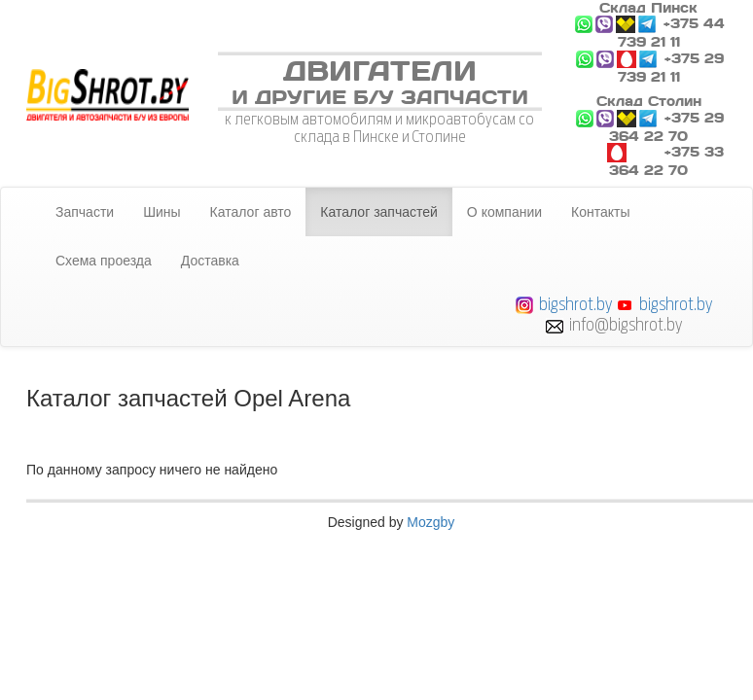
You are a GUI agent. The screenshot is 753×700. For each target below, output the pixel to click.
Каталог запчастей (379, 212)
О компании (504, 212)
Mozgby (430, 522)
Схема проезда (104, 261)
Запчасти (85, 212)
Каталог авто (251, 212)
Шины (161, 212)
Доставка (210, 261)
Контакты (600, 212)
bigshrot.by (575, 304)
